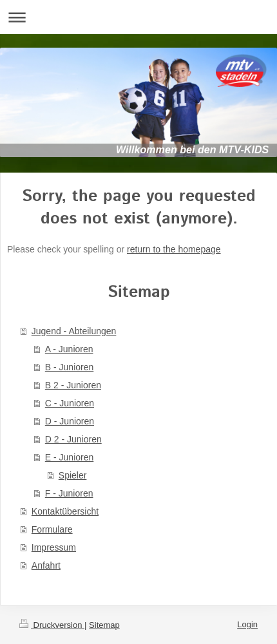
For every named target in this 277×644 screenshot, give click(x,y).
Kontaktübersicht (65, 511)
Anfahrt (46, 565)
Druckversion (52, 625)
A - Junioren (69, 349)
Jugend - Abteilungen (74, 331)
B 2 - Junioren (73, 385)
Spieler (73, 475)
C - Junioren (70, 403)
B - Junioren (69, 367)
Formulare (52, 529)
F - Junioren (69, 493)
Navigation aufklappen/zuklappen (138, 17)
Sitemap (104, 625)
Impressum (54, 547)
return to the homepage (174, 249)
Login (247, 624)
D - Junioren (70, 421)
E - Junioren (69, 457)
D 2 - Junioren (73, 439)
